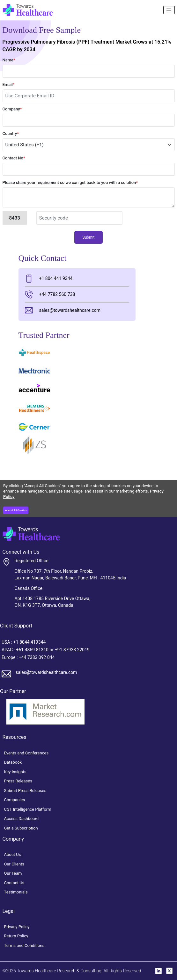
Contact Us (14, 883)
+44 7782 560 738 (50, 294)
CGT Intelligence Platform (28, 809)
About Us (13, 854)
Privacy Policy (17, 927)
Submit (89, 237)
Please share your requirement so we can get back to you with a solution (70, 182)
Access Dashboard (22, 819)
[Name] (169, 10)
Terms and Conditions (24, 945)
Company (12, 109)
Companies (15, 800)
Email (9, 84)
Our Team (13, 873)
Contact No (14, 158)
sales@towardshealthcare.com (63, 310)
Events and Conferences (26, 753)
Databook (13, 762)
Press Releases (18, 781)
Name (9, 60)
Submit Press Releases (25, 791)
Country (11, 133)
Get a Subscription (21, 828)
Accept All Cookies (16, 510)
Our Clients (14, 864)
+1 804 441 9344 (49, 279)
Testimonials (16, 892)
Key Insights (15, 772)
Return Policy (16, 936)
